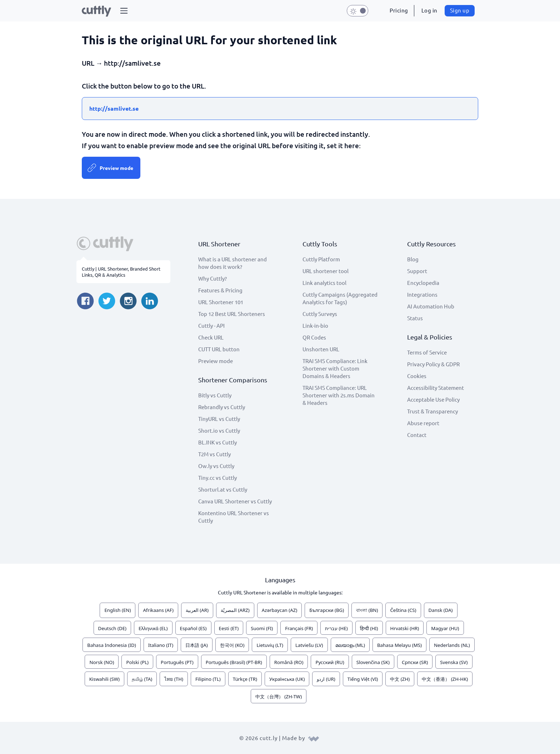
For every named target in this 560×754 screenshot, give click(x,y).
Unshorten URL (321, 349)
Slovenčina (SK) (373, 662)
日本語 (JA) (197, 645)
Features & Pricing (220, 290)
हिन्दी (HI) (369, 628)
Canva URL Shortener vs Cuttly (235, 501)
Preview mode (116, 168)
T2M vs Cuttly (214, 454)
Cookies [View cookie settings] (417, 376)
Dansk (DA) (441, 610)
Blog (413, 259)
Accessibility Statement (436, 388)
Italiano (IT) (161, 645)
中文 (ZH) (400, 679)
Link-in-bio (315, 325)
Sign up (460, 10)
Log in (429, 10)
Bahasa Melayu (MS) (399, 645)
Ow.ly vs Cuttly (216, 466)
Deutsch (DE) (112, 628)
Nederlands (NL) (452, 645)
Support (417, 271)
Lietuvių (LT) (270, 645)
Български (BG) (327, 610)
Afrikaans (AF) (158, 610)
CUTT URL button (219, 349)
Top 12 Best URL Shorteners (232, 314)
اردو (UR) (326, 679)
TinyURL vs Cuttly (219, 419)
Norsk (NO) (102, 662)
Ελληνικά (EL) (153, 628)
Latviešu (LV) (309, 645)
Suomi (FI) (262, 628)
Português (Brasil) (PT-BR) (234, 662)
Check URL (211, 337)
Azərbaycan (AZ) (280, 610)
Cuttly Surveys (320, 314)
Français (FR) (299, 628)
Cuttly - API (211, 325)
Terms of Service (427, 352)
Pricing (399, 10)
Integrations (422, 294)
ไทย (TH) (174, 679)
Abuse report (423, 423)
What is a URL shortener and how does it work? (232, 263)
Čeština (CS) (403, 610)
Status (415, 318)
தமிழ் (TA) (142, 679)
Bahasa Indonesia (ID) (111, 645)
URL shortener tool (326, 271)
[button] (124, 11)
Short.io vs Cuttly (219, 430)
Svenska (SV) (454, 662)
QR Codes (314, 337)
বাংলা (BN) (367, 610)
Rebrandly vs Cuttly (222, 407)
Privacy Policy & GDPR (433, 364)
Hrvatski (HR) (405, 628)
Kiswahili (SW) (104, 679)
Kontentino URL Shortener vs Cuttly (234, 517)
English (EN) (117, 610)
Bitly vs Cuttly (215, 395)
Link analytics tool (324, 283)
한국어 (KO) (232, 645)
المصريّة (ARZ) (235, 610)
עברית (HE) (336, 628)
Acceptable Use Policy (433, 399)
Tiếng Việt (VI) (363, 679)
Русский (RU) (330, 662)
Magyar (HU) (445, 628)
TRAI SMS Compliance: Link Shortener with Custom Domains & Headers (335, 368)
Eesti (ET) (229, 628)
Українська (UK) (287, 679)
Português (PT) (177, 662)
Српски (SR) (415, 662)
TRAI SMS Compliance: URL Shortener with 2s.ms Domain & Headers (339, 395)
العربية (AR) (197, 610)
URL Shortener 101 (221, 302)
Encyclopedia (423, 283)
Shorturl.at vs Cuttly (223, 489)
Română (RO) (289, 662)
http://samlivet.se (114, 108)
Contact (417, 435)
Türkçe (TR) (245, 679)
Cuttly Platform (321, 259)
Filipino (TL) (208, 679)
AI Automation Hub (431, 306)
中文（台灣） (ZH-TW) (279, 697)
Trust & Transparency (432, 411)
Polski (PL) (137, 662)
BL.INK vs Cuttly (217, 442)
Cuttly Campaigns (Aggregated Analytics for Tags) (340, 298)
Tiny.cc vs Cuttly (217, 477)
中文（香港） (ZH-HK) (445, 679)
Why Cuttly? (212, 278)
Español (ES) (193, 628)
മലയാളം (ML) (350, 645)
